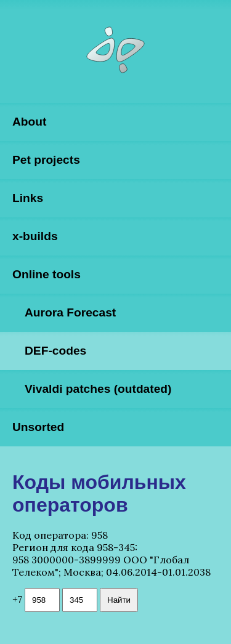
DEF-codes (55, 351)
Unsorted (38, 427)
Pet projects (46, 160)
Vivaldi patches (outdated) (98, 389)
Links (28, 198)
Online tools (47, 274)
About (29, 122)
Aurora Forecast (70, 312)
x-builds (35, 236)
